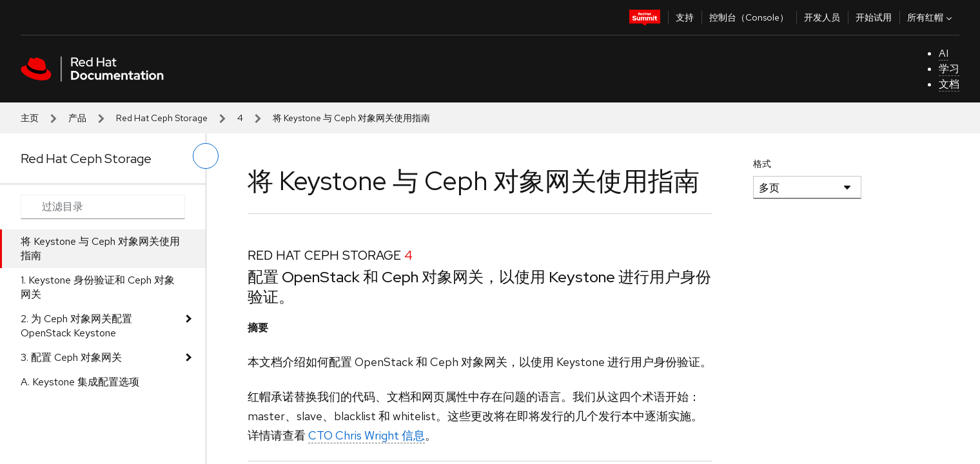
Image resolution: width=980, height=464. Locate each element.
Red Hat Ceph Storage (162, 118)
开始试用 (874, 17)
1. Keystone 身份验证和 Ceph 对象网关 (98, 287)
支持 (685, 17)
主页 (30, 118)
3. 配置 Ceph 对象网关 (71, 357)
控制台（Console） (749, 17)
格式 (762, 164)
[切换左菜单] (206, 156)
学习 (949, 69)
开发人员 (822, 17)
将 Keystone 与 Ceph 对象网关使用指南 (100, 248)
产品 (77, 118)
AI (944, 53)
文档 (949, 84)
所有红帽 (931, 17)
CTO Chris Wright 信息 (367, 435)
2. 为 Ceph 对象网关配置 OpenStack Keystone (76, 326)
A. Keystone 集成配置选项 (80, 382)
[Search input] (103, 207)
